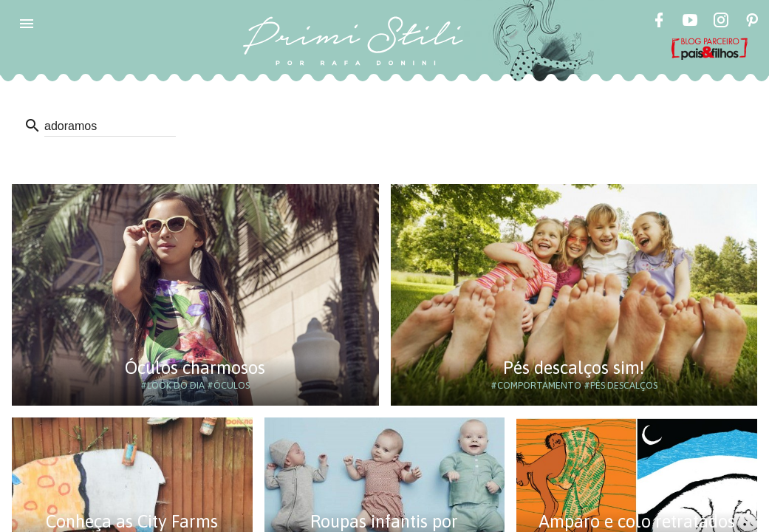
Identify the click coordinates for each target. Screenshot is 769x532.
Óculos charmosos (195, 368)
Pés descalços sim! (574, 368)
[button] (27, 24)
